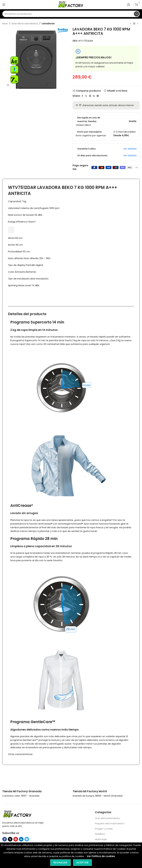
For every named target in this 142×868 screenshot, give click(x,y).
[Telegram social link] (98, 96)
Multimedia (101, 839)
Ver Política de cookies (101, 856)
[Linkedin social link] (94, 96)
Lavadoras (48, 23)
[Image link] (18, 814)
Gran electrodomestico (108, 818)
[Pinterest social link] (90, 96)
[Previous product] (130, 24)
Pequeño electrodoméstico (110, 824)
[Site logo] (71, 4)
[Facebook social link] (82, 96)
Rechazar (60, 863)
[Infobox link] (22, 791)
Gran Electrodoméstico (25, 23)
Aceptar (83, 863)
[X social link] (86, 96)
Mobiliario (100, 834)
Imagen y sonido (104, 829)
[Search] (71, 14)
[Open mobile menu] (4, 5)
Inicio (5, 23)
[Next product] (138, 24)
